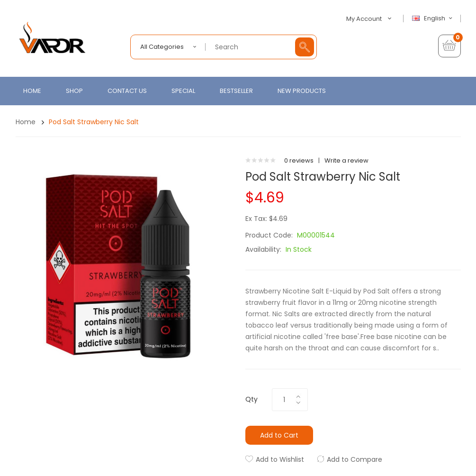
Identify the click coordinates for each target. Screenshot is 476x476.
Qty (251, 399)
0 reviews (299, 160)
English (433, 18)
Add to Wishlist (280, 459)
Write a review (346, 160)
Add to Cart (279, 435)
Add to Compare (355, 459)
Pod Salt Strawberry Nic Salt (94, 122)
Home (26, 122)
